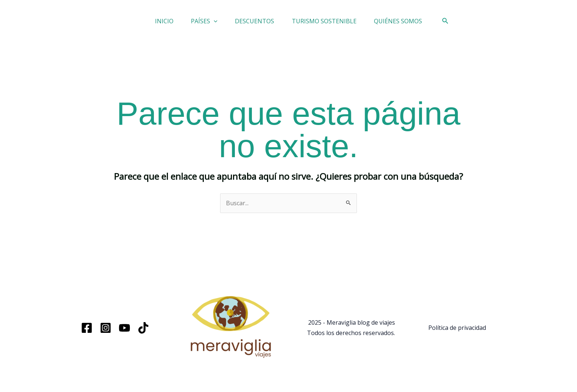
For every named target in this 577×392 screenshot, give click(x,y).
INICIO (148, 23)
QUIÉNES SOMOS (415, 23)
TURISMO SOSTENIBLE (332, 23)
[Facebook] (87, 332)
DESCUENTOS (254, 23)
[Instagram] (106, 332)
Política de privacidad (457, 332)
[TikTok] (143, 332)
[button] (206, 23)
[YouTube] (124, 332)
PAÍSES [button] (196, 23)
